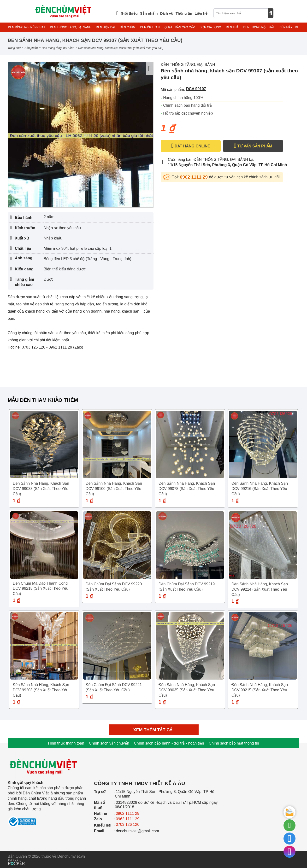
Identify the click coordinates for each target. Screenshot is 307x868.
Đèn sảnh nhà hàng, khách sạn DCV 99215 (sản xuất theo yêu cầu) (260, 690)
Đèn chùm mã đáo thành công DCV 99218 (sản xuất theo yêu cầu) (41, 588)
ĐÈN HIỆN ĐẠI (106, 27)
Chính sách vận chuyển (109, 743)
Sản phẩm (31, 48)
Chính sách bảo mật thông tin (234, 743)
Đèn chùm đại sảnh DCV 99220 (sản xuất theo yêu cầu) (114, 587)
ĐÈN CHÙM (128, 27)
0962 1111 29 (195, 177)
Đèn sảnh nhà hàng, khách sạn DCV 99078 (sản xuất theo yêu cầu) (187, 489)
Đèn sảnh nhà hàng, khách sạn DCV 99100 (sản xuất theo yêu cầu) (114, 489)
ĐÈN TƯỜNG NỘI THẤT (259, 27)
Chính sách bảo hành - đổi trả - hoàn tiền (169, 743)
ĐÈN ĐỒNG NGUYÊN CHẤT (27, 27)
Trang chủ (14, 48)
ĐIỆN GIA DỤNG (210, 27)
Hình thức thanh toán (66, 743)
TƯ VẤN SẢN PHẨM (253, 146)
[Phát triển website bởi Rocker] (16, 858)
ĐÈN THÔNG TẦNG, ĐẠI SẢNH (71, 27)
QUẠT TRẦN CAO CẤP (180, 27)
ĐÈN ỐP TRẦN (150, 27)
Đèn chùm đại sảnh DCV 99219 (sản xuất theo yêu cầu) (187, 587)
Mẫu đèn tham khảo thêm (43, 400)
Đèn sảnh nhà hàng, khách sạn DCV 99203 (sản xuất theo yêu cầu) (41, 690)
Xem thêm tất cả (154, 730)
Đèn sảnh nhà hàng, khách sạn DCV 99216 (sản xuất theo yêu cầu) (260, 489)
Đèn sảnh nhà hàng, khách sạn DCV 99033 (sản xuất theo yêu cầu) (41, 489)
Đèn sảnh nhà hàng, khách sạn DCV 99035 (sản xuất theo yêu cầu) (187, 690)
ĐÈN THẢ (232, 27)
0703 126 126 (128, 824)
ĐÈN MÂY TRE (289, 27)
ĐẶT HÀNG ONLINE (191, 146)
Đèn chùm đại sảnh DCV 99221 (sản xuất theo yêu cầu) (114, 687)
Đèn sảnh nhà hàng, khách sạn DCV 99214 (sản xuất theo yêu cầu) (260, 589)
